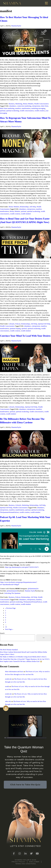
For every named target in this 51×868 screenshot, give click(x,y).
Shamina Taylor (30, 591)
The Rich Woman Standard (9, 650)
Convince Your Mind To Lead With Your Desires (25, 336)
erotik (7, 686)
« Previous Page (10, 608)
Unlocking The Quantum (12, 593)
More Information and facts (14, 672)
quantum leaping (15, 329)
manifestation (26, 108)
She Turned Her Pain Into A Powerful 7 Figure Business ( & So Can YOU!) (25, 659)
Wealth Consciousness (41, 104)
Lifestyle (12, 324)
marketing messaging (38, 108)
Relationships (24, 207)
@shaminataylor (33, 589)
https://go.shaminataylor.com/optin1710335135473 (22, 567)
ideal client (45, 106)
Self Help (33, 207)
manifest (18, 108)
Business (12, 104)
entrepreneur (36, 106)
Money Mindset (28, 104)
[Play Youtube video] (25, 43)
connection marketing (24, 106)
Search (2, 633)
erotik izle (8, 679)
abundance (13, 106)
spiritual (3, 111)
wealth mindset (26, 214)
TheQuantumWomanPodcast (9, 512)
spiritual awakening (13, 111)
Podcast (18, 324)
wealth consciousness (27, 111)
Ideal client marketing (7, 108)
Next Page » (9, 629)
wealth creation (40, 111)
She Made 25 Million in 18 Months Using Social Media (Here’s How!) (23, 657)
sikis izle (8, 701)
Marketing (19, 104)
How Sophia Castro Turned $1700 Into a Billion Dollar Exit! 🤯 (21, 661)
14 (6, 627)
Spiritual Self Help (44, 324)
